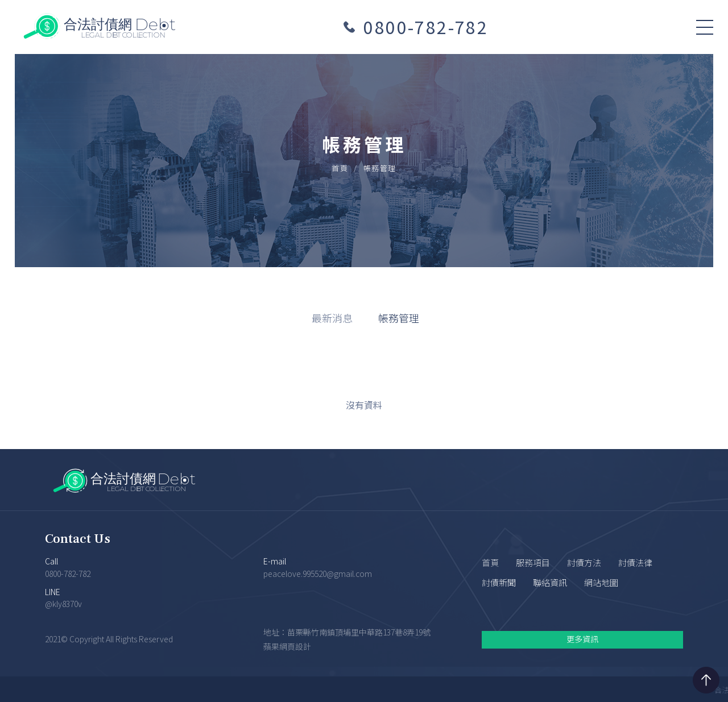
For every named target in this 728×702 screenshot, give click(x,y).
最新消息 (332, 318)
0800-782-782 (426, 27)
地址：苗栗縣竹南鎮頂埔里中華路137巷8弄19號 (347, 633)
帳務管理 (399, 318)
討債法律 (635, 562)
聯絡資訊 (550, 582)
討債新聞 (499, 582)
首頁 (340, 168)
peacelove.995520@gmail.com (318, 574)
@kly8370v (63, 604)
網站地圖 (601, 582)
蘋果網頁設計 (287, 647)
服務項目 (533, 562)
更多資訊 (582, 639)
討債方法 (584, 562)
